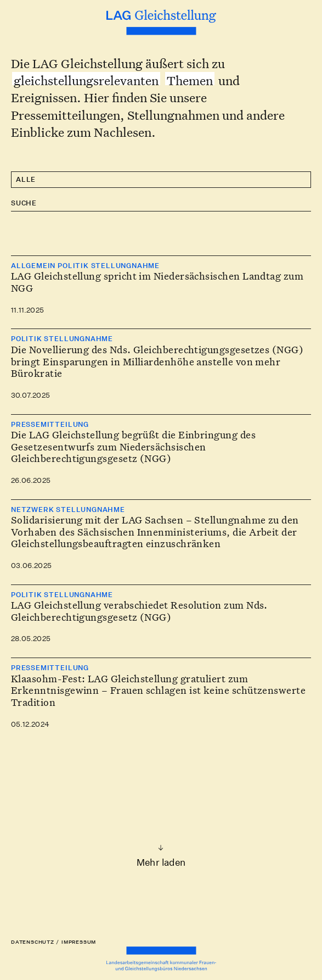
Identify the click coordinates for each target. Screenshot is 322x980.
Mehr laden (161, 862)
